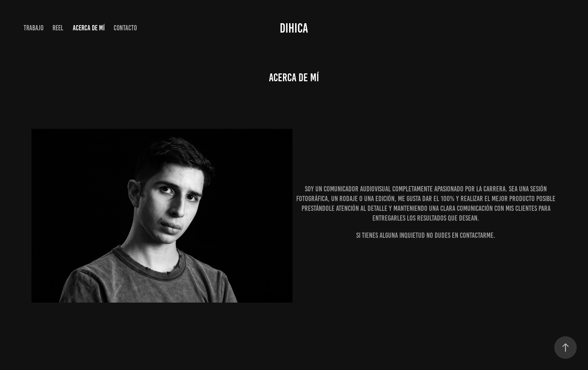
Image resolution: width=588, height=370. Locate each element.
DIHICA (294, 28)
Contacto (125, 28)
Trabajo (34, 28)
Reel (58, 28)
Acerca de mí (89, 28)
